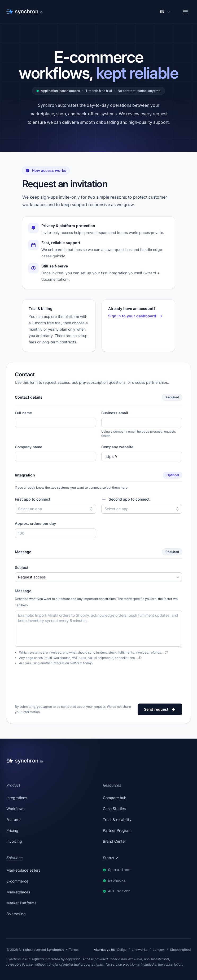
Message (23, 591)
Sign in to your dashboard (135, 316)
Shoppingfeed (180, 950)
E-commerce (17, 881)
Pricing (12, 830)
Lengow (159, 950)
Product (13, 785)
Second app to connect (125, 499)
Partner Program (117, 830)
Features (14, 819)
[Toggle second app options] (177, 509)
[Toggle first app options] (91, 509)
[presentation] (55, 683)
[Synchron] (24, 12)
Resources (112, 785)
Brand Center (114, 841)
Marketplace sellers (23, 870)
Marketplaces (18, 892)
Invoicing (14, 841)
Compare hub (115, 798)
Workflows (15, 809)
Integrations (17, 798)
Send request (160, 709)
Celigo (122, 950)
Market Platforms (21, 903)
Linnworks (140, 950)
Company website (117, 447)
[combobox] (55, 509)
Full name (23, 413)
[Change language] (166, 12)
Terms (74, 950)
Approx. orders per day (35, 523)
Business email (115, 413)
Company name (29, 447)
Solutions (14, 858)
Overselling (16, 914)
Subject (22, 567)
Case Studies (114, 809)
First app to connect (33, 499)
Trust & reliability (117, 819)
